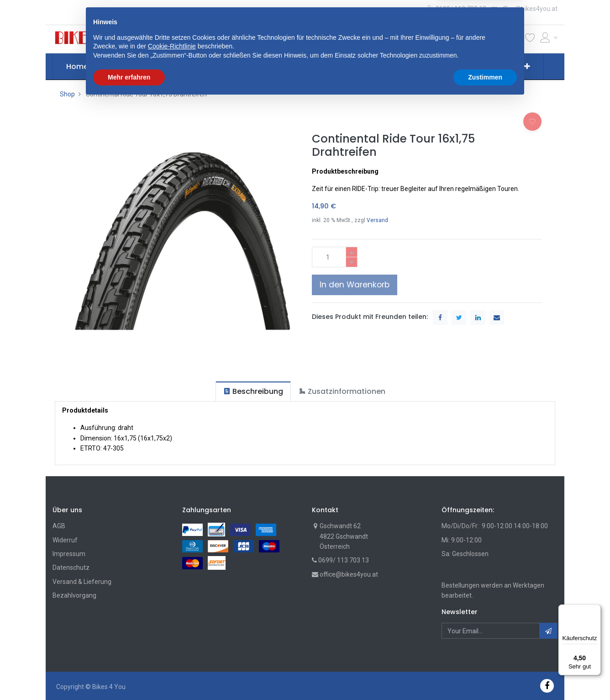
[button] (198, 39)
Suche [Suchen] (407, 39)
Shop (67, 94)
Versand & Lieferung (82, 582)
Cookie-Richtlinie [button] (172, 644)
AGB (59, 526)
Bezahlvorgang (74, 595)
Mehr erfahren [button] (129, 675)
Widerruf (65, 540)
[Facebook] (547, 686)
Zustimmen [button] (485, 675)
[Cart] (515, 40)
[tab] (253, 391)
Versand (377, 220)
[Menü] (595, 610)
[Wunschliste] (530, 40)
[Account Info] (549, 37)
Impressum (69, 554)
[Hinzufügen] (352, 252)
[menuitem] (77, 67)
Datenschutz (71, 567)
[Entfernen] (352, 262)
